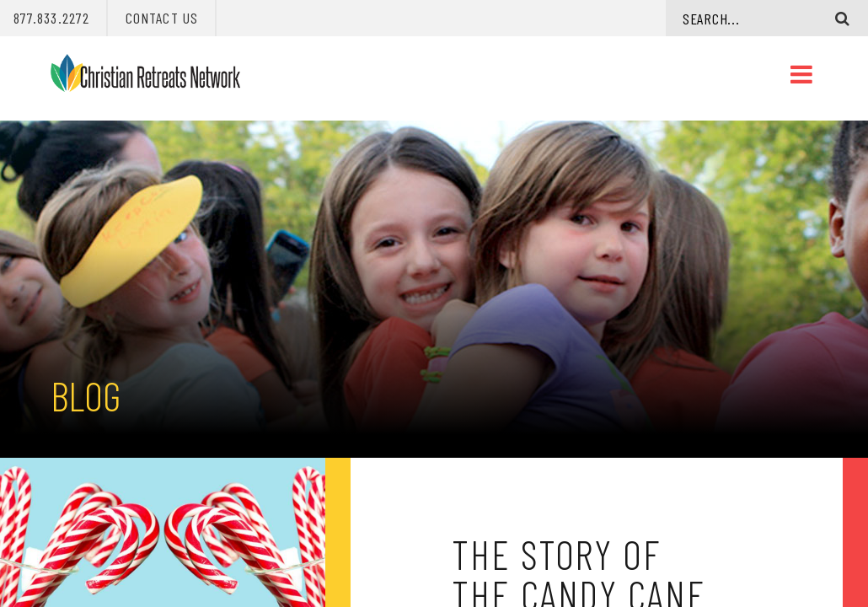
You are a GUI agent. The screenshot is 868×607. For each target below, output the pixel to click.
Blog (86, 395)
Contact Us (162, 18)
